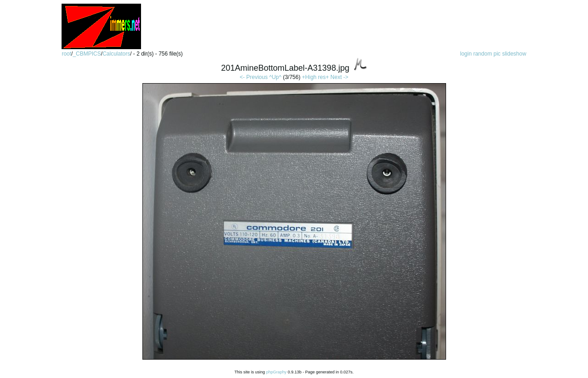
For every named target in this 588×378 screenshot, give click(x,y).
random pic (487, 54)
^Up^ (275, 77)
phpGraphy (276, 372)
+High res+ (316, 77)
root (66, 54)
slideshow (514, 54)
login (466, 54)
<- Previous (254, 77)
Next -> (339, 77)
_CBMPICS (87, 54)
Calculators (116, 54)
